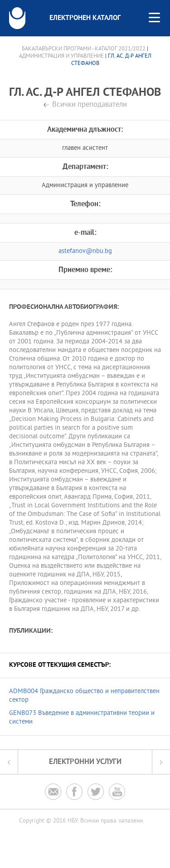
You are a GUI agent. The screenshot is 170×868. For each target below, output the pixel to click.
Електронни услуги (85, 762)
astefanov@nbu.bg (85, 251)
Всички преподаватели (90, 105)
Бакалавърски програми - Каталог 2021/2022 (84, 49)
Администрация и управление (61, 56)
